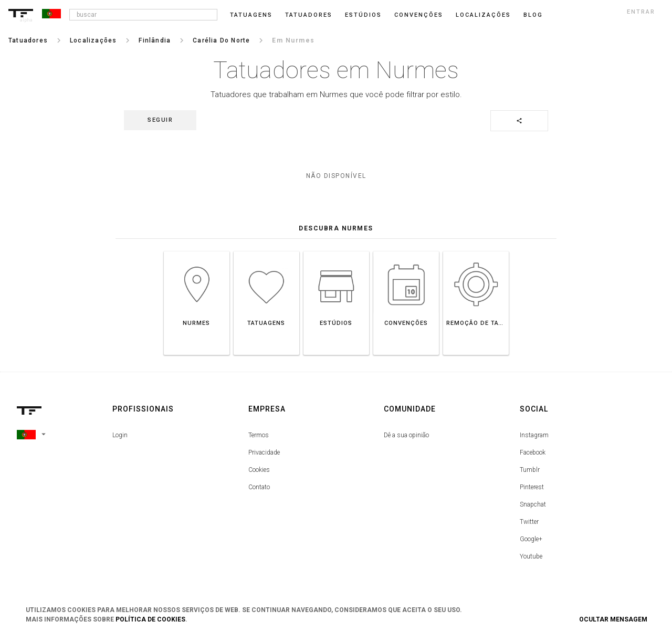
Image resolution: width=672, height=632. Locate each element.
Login (120, 435)
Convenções (419, 15)
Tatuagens (251, 15)
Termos (259, 435)
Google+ (531, 539)
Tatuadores (309, 15)
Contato (259, 487)
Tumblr (530, 470)
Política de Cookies (150, 619)
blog (533, 15)
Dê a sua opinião (406, 435)
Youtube (531, 556)
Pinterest (532, 487)
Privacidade (264, 452)
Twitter (529, 522)
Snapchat (533, 504)
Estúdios (363, 15)
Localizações (483, 15)
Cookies (259, 470)
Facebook (533, 452)
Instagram (534, 435)
